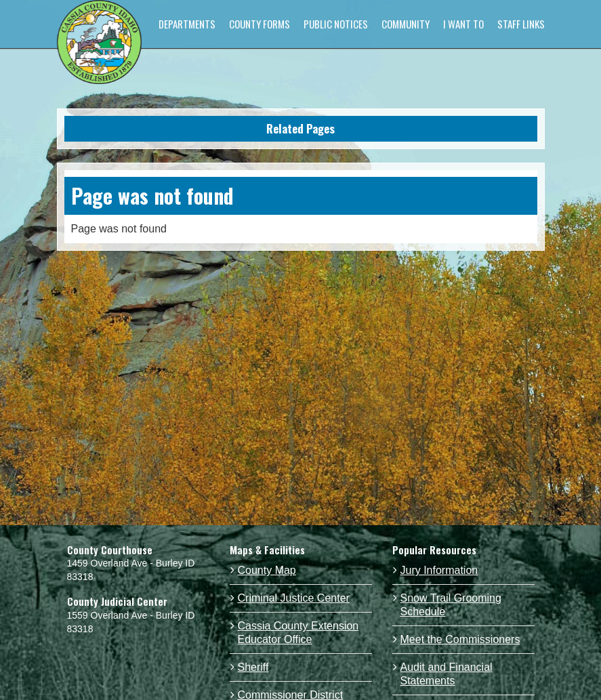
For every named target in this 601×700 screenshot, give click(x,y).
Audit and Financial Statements (447, 674)
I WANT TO (463, 24)
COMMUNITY (406, 24)
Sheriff (253, 667)
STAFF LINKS (521, 24)
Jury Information (439, 570)
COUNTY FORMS (260, 24)
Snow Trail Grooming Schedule (451, 605)
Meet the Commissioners (460, 639)
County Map (267, 570)
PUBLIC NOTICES (336, 24)
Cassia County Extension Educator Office (298, 633)
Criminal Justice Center (294, 598)
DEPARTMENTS (187, 24)
